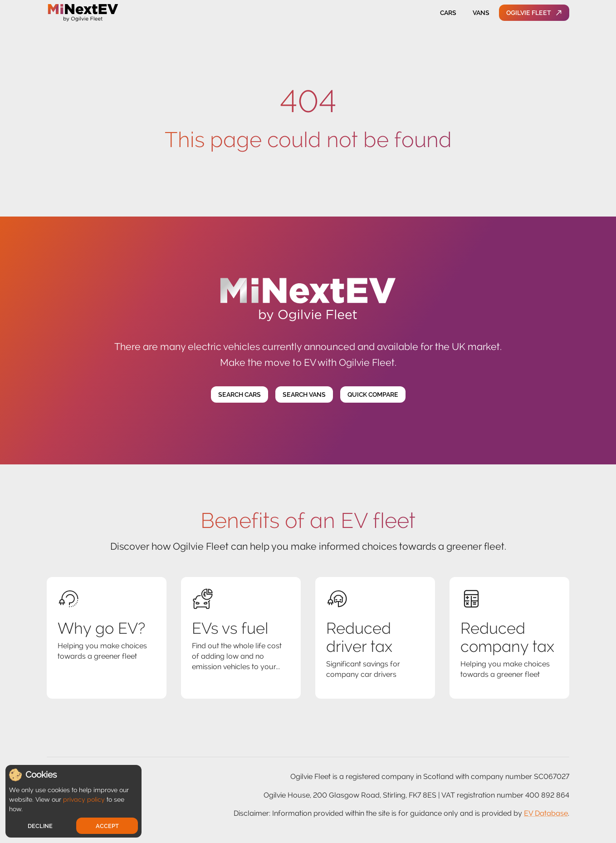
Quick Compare (373, 395)
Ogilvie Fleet (534, 13)
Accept (107, 826)
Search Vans (304, 395)
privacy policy (84, 799)
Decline (40, 826)
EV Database (546, 813)
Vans (481, 13)
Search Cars (240, 395)
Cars (448, 13)
